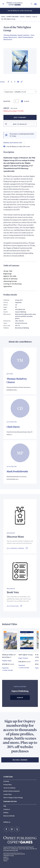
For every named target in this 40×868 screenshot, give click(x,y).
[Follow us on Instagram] (12, 829)
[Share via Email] (18, 82)
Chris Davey (13, 427)
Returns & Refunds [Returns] (9, 816)
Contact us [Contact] (7, 809)
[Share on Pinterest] (15, 82)
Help (5, 806)
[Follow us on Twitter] (17, 829)
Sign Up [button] (20, 698)
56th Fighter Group (26, 655)
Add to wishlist (20, 124)
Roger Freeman (23, 658)
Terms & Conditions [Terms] (9, 788)
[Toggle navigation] (3, 4)
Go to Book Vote (13, 606)
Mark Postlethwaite (17, 471)
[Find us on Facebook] (6, 829)
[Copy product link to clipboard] (22, 82)
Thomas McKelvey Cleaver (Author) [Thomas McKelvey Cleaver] (16, 35)
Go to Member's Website (15, 548)
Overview (6, 781)
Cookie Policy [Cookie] (7, 794)
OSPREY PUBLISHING (13, 17)
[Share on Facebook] (8, 82)
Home (3, 17)
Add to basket (20, 117)
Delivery (6, 813)
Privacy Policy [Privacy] (7, 785)
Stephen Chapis (7, 661)
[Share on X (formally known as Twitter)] (12, 82)
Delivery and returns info (13, 143)
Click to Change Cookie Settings (13, 798)
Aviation (28, 17)
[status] (16, 101)
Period (22, 17)
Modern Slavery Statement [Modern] (12, 791)
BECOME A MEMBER (20, 760)
